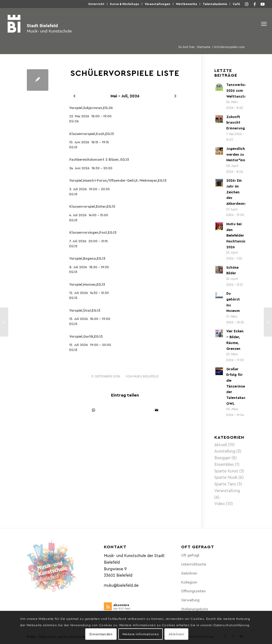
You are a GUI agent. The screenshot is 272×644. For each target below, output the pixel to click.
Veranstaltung (227, 490)
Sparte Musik (226, 477)
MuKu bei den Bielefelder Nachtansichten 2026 (240, 235)
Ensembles (224, 464)
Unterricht (96, 4)
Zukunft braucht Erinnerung (236, 122)
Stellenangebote (195, 609)
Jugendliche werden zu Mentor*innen (238, 154)
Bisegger (222, 458)
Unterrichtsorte (194, 564)
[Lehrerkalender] (268, 322)
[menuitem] (96, 4)
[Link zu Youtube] (263, 4)
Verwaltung (190, 600)
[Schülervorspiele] (4, 322)
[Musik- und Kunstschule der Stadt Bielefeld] (39, 24)
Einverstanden (101, 634)
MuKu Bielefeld (146, 376)
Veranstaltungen (158, 4)
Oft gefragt (190, 555)
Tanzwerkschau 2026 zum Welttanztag (240, 90)
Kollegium (189, 582)
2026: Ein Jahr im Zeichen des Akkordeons (236, 192)
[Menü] (264, 24)
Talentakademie (215, 4)
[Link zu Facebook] (255, 4)
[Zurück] (74, 96)
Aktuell (221, 445)
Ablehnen (177, 634)
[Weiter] (175, 96)
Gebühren (189, 573)
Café (236, 4)
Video (220, 503)
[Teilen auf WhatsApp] (93, 410)
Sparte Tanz (225, 484)
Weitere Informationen (141, 634)
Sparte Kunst (226, 471)
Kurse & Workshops (125, 4)
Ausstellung (225, 451)
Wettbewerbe (186, 4)
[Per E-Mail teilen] (156, 410)
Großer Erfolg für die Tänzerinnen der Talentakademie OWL (240, 386)
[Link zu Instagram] (247, 4)
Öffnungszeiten (193, 591)
